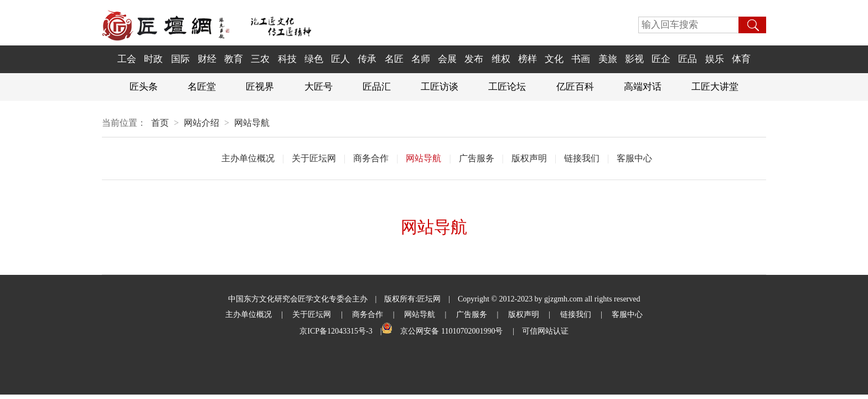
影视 (634, 59)
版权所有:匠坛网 (412, 299)
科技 (287, 59)
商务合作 (371, 158)
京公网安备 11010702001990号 (452, 331)
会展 (447, 59)
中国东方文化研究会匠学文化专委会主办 (298, 299)
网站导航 (252, 123)
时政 (153, 59)
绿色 (314, 59)
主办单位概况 (248, 158)
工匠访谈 (440, 87)
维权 (501, 59)
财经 (207, 59)
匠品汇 (377, 87)
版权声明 (529, 158)
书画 (581, 59)
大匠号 (319, 87)
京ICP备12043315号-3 (336, 331)
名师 (421, 59)
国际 (180, 59)
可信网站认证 (545, 331)
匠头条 (144, 87)
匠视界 (260, 87)
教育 (234, 59)
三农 (260, 59)
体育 (741, 59)
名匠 (394, 59)
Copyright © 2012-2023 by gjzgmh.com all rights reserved (549, 299)
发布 (474, 59)
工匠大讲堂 (715, 87)
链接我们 (582, 158)
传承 (367, 59)
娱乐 (715, 59)
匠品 (688, 59)
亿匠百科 (575, 87)
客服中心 (634, 158)
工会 (127, 59)
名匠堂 (202, 87)
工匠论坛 (507, 87)
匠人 (340, 59)
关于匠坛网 (314, 158)
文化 (554, 59)
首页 (160, 123)
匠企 (661, 59)
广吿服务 (477, 158)
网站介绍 (201, 123)
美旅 (608, 59)
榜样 (528, 59)
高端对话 (643, 87)
